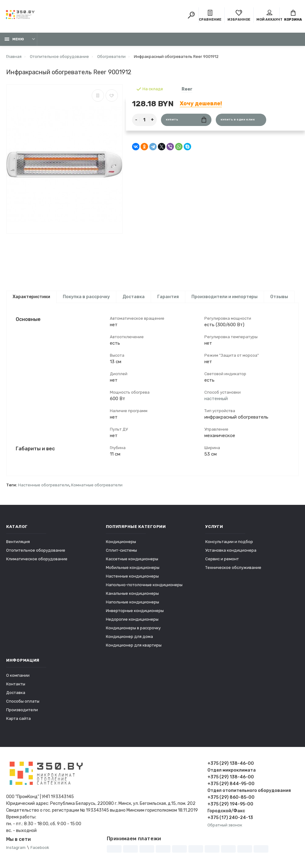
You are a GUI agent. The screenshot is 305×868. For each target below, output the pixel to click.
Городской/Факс (226, 811)
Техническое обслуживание (233, 568)
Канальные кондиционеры (132, 593)
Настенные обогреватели (44, 485)
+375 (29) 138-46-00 (231, 763)
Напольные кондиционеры (132, 602)
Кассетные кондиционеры (132, 559)
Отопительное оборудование (36, 550)
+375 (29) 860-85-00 (231, 797)
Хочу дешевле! (201, 103)
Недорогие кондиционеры (132, 619)
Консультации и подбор (229, 542)
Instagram (16, 848)
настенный (216, 399)
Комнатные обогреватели (97, 485)
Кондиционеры (121, 542)
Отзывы (279, 297)
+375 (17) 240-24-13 (230, 818)
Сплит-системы (121, 550)
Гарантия (168, 297)
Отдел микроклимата (232, 770)
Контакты (16, 684)
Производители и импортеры (225, 297)
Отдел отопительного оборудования (249, 791)
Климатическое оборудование (37, 559)
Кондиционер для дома (129, 637)
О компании (18, 675)
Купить (186, 120)
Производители (22, 710)
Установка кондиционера (231, 550)
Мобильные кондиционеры (133, 568)
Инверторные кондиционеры (135, 611)
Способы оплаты (23, 701)
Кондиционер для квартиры (134, 645)
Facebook (40, 848)
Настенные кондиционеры (132, 576)
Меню (14, 39)
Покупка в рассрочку (86, 297)
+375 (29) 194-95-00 (230, 804)
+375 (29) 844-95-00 (231, 784)
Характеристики (31, 297)
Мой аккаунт (269, 16)
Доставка (134, 297)
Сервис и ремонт (222, 559)
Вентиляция (18, 542)
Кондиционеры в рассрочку (133, 628)
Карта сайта (18, 718)
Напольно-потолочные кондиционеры (144, 585)
